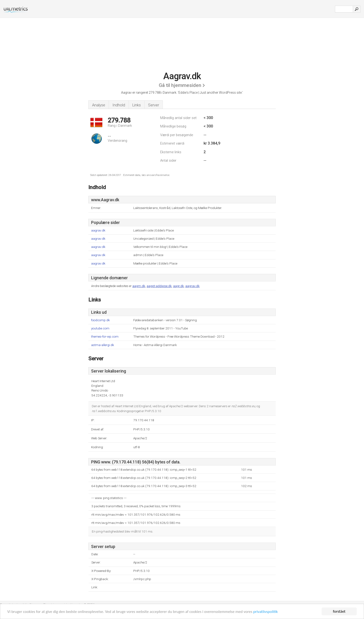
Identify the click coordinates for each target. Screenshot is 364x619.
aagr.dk (178, 286)
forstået (339, 611)
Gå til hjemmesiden (180, 85)
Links (137, 105)
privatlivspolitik (266, 612)
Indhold (119, 105)
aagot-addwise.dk (159, 286)
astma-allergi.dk (103, 345)
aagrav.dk (98, 230)
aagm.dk (139, 286)
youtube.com (100, 328)
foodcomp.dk (100, 320)
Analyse (99, 105)
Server (154, 105)
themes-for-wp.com (105, 337)
